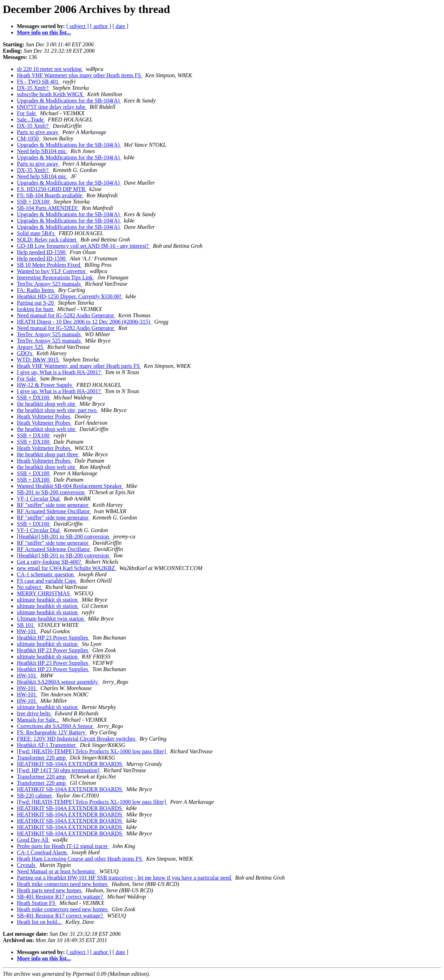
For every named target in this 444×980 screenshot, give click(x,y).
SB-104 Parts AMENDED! (48, 208)
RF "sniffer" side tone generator (53, 505)
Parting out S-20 (36, 303)
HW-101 (27, 631)
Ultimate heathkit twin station (51, 619)
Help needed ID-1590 (42, 252)
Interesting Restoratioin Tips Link (55, 277)
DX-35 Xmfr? (33, 88)
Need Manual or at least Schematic (57, 871)
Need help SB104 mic (42, 151)
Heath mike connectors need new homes (63, 884)
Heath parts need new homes (50, 890)
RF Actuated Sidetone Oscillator (54, 511)
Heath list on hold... (40, 922)
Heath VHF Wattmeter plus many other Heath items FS (80, 75)
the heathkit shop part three (48, 454)
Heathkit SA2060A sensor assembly (58, 682)
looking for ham (36, 309)
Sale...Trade (31, 120)
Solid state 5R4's (36, 233)
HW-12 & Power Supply (45, 385)
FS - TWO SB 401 (38, 82)
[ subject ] (78, 26)
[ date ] (120, 26)
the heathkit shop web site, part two (57, 410)
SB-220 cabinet (35, 796)
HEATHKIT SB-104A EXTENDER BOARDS (70, 764)
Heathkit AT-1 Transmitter (47, 745)
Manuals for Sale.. (38, 720)
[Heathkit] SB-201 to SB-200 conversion (64, 537)
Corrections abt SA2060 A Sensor (55, 726)
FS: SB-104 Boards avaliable (50, 195)
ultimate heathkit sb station (48, 600)
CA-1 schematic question (46, 574)
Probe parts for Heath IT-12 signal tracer (63, 846)
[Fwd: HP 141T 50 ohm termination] (59, 770)
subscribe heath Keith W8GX (51, 94)
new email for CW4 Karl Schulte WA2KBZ (67, 568)
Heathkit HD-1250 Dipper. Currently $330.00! (70, 296)
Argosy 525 (31, 347)
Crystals (27, 865)
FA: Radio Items (36, 290)
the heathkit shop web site (47, 404)
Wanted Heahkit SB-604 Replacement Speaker (70, 486)
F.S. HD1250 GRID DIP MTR (52, 189)
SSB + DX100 (34, 202)
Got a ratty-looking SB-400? (50, 562)
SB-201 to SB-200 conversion (51, 492)
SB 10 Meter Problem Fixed (49, 265)
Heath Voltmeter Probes (44, 416)
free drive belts (34, 713)
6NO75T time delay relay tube (52, 107)
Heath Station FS (37, 903)
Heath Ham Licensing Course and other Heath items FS (80, 859)
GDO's (25, 353)
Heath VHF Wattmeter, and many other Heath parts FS (79, 366)
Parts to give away (38, 132)
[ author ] (101, 26)
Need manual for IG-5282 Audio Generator (66, 315)
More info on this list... (44, 32)
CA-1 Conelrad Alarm (42, 852)
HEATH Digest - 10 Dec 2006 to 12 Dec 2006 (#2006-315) (84, 322)
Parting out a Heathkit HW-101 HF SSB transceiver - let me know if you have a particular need (125, 878)
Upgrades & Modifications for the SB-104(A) (69, 101)
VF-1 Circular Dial (39, 499)
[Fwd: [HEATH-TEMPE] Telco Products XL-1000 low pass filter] (92, 751)
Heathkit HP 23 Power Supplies (53, 638)
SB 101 (26, 625)
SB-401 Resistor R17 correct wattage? (61, 897)
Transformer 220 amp (42, 758)
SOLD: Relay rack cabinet (47, 240)
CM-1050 (28, 138)
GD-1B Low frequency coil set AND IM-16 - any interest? (83, 246)
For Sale (27, 113)
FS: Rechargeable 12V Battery (52, 732)
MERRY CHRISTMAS (44, 593)
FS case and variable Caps (47, 581)
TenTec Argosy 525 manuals (49, 284)
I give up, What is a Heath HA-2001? (59, 372)
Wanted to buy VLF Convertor (52, 271)
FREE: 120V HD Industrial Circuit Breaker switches (77, 739)
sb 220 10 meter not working (50, 69)
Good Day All (33, 840)
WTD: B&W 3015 (38, 360)
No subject (30, 587)
